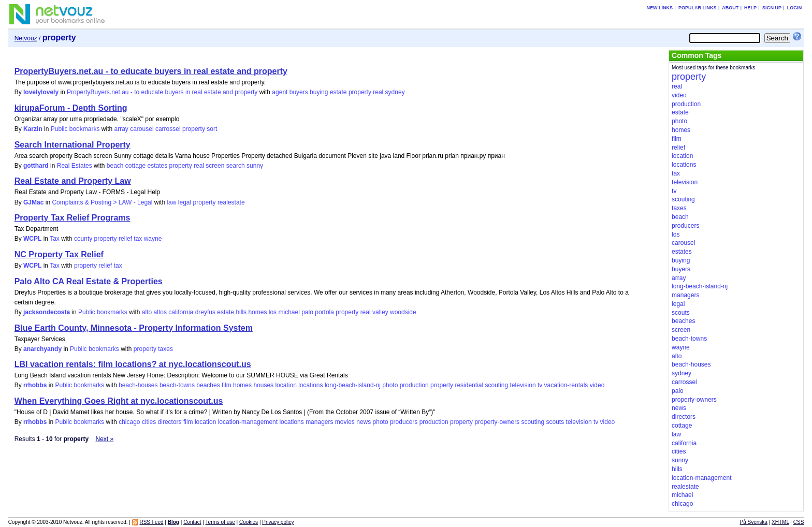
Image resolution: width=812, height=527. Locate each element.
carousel (142, 129)
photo (390, 385)
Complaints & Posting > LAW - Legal (102, 202)
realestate (231, 202)
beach (115, 166)
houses (263, 385)
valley (380, 312)
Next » (104, 439)
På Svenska (754, 522)
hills (241, 312)
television (523, 385)
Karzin (33, 129)
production (414, 385)
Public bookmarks (75, 129)
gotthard (36, 166)
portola (324, 312)
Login (795, 8)
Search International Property (72, 145)
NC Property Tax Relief (59, 254)
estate (338, 92)
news (364, 422)
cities (149, 422)
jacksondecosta (47, 312)
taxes (165, 349)
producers (404, 422)
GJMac (33, 202)
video (597, 385)
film (227, 385)
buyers (299, 92)
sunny (255, 166)
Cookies (249, 522)
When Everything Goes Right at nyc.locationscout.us (119, 401)
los (273, 312)
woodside (403, 312)
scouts (555, 422)
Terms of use (220, 522)
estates (158, 166)
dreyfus (205, 312)
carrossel (168, 129)
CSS (799, 522)
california (181, 312)
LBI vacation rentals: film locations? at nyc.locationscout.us (133, 364)
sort (212, 129)
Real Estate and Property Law (73, 181)
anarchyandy (42, 349)
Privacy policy (278, 522)
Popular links (698, 8)
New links (660, 8)
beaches (208, 385)
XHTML (780, 522)
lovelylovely (41, 92)
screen (215, 166)
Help (750, 8)
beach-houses (138, 385)
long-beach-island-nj (353, 385)
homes (257, 312)
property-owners (497, 422)
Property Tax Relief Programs (72, 218)
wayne (153, 239)
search (236, 166)
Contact (192, 522)
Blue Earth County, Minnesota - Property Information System (134, 328)
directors (170, 422)
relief (125, 239)
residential (469, 385)
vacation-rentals (566, 385)
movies (345, 422)
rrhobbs (35, 385)
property (360, 92)
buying (319, 92)
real (378, 92)
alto (147, 312)
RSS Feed (151, 522)
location (286, 385)
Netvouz (26, 38)
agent (280, 92)
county (83, 239)
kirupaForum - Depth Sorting (71, 108)
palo (307, 312)
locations (310, 385)
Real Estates (75, 166)
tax (138, 239)
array (121, 129)
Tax (55, 239)
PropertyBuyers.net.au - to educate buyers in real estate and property (151, 71)
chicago (129, 422)
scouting (496, 385)
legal (185, 202)
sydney (395, 92)
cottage (135, 166)
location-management (248, 422)
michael (289, 312)
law (171, 202)
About (730, 8)
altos (160, 312)
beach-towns (177, 385)
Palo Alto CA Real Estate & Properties (89, 281)
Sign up (772, 8)
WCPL (32, 239)
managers (319, 422)
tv (540, 385)
